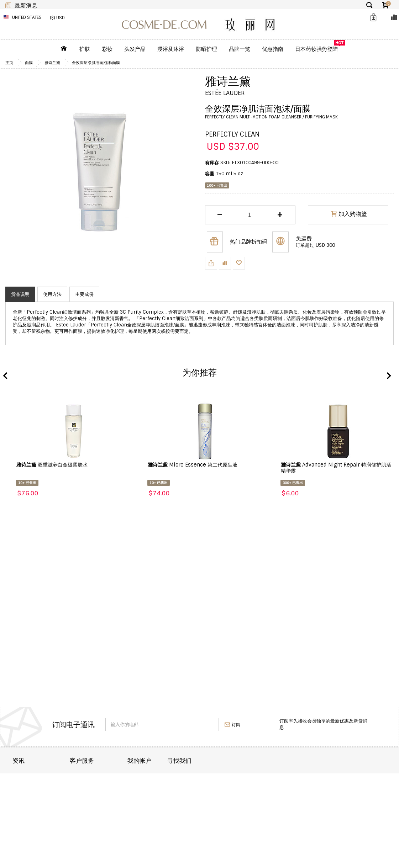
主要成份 (84, 294)
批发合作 (22, 806)
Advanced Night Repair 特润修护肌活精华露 (336, 468)
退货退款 (22, 796)
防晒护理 (206, 49)
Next (388, 376)
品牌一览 (240, 49)
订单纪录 (172, 787)
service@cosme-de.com (343, 813)
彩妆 (107, 49)
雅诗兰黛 (52, 63)
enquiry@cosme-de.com (343, 798)
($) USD (57, 18)
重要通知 (97, 796)
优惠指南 (273, 49)
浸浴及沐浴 (171, 49)
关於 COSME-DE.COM (36, 777)
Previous (5, 376)
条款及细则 (24, 816)
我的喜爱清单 (177, 796)
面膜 (29, 63)
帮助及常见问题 (104, 806)
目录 (168, 777)
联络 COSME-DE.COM (111, 777)
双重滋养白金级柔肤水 (52, 465)
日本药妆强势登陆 (316, 49)
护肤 (85, 49)
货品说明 (20, 294)
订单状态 (97, 787)
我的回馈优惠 (177, 806)
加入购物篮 (349, 215)
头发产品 (135, 49)
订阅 (232, 725)
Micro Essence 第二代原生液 (193, 465)
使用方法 (52, 294)
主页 (9, 63)
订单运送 (22, 787)
